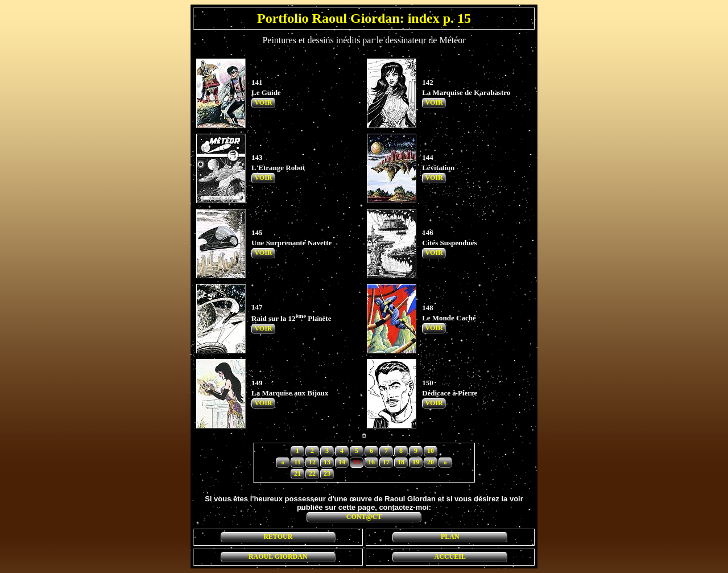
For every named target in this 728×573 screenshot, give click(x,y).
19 (416, 462)
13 (327, 462)
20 (431, 462)
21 (297, 473)
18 (401, 462)
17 (386, 462)
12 (312, 462)
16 (371, 462)
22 (312, 473)
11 (297, 462)
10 (431, 451)
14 (342, 462)
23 (327, 473)
